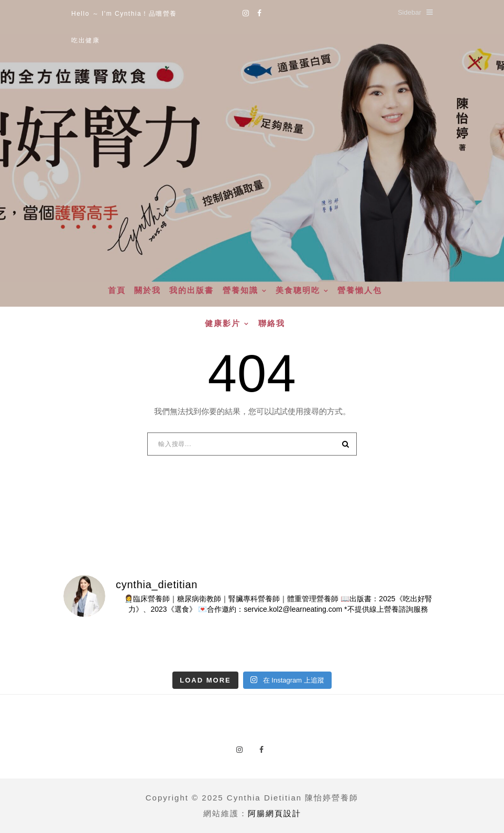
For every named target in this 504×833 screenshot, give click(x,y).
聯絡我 (272, 323)
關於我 (147, 290)
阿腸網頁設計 (275, 813)
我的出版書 (191, 290)
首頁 (117, 290)
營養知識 (240, 290)
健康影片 (223, 323)
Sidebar (415, 12)
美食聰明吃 (298, 290)
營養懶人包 (360, 290)
